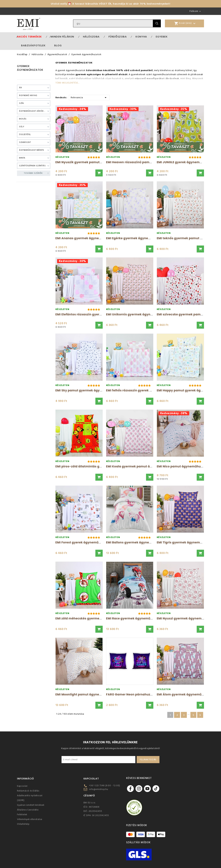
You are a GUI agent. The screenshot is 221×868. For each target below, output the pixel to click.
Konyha (141, 37)
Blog (58, 45)
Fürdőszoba (118, 37)
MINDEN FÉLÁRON (62, 37)
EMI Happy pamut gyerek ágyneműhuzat (189, 390)
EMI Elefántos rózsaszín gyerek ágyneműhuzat (92, 314)
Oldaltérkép (23, 824)
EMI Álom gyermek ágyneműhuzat (184, 694)
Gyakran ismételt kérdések (31, 805)
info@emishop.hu (99, 789)
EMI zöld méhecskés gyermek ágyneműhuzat (91, 618)
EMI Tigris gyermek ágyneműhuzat (184, 542)
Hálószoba (91, 37)
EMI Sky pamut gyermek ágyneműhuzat (87, 390)
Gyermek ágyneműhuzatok (30, 68)
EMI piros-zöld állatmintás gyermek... (85, 466)
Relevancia (89, 97)
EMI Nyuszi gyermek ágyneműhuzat (185, 618)
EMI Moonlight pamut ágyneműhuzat (84, 694)
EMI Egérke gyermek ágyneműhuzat (134, 238)
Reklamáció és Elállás (28, 791)
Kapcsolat (22, 786)
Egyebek (162, 37)
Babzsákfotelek (33, 45)
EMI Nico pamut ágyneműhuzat (181, 466)
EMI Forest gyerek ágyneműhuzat (81, 542)
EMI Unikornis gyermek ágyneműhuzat (136, 314)
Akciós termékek (29, 37)
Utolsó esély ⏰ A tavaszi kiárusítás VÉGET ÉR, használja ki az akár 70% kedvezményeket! (111, 4)
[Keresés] (113, 23)
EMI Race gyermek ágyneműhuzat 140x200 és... (143, 618)
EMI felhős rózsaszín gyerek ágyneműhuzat (140, 390)
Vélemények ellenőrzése (30, 819)
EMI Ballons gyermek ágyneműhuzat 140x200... (143, 542)
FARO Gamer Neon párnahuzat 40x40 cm (138, 694)
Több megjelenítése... (67, 83)
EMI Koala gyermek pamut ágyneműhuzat (139, 466)
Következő (200, 715)
